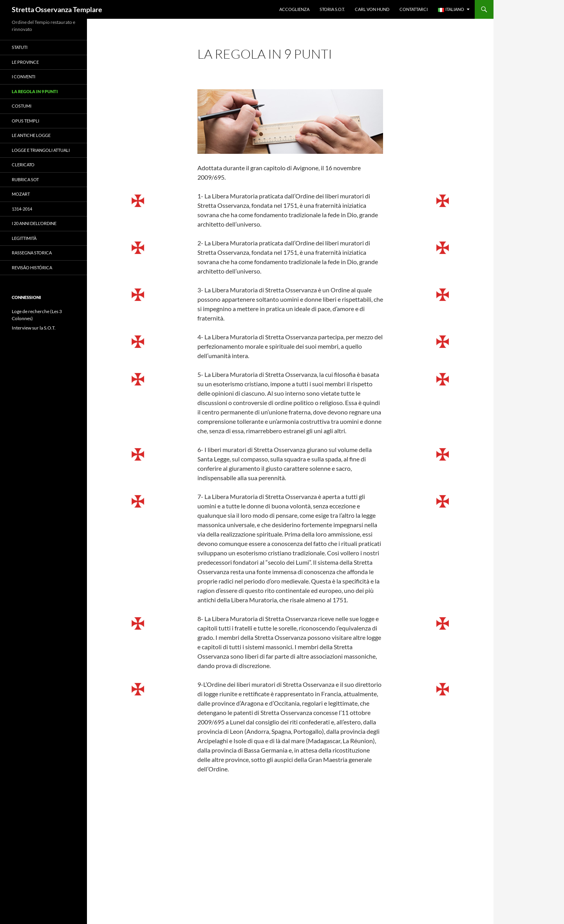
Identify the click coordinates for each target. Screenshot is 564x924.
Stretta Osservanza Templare (57, 9)
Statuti (20, 47)
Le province (25, 62)
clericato (23, 165)
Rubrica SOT (25, 179)
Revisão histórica (32, 267)
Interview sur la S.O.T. (34, 328)
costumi (22, 106)
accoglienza (294, 9)
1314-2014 (22, 209)
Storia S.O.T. (332, 9)
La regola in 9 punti (35, 91)
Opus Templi (25, 121)
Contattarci (414, 9)
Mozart (21, 194)
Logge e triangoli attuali (41, 150)
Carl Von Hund (372, 9)
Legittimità (24, 238)
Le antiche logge (31, 135)
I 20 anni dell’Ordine (34, 223)
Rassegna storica (32, 253)
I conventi (23, 77)
